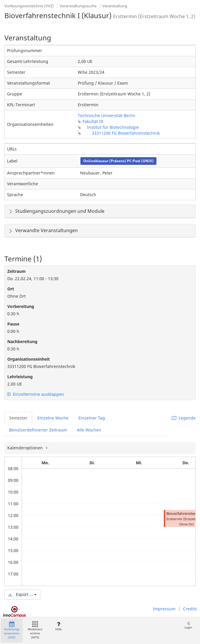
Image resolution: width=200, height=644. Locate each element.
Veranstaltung (115, 6)
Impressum (164, 609)
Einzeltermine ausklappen (36, 394)
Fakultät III (93, 121)
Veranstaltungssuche (78, 6)
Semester (18, 418)
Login (188, 625)
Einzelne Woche (53, 418)
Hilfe (58, 626)
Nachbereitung (22, 341)
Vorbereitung (21, 306)
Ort (11, 289)
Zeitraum (17, 271)
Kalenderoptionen (26, 448)
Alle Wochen (89, 430)
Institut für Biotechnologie (113, 127)
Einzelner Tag (92, 418)
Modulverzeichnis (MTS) (35, 630)
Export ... (22, 594)
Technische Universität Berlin (107, 115)
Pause (13, 324)
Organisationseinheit (29, 359)
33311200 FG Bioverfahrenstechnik (126, 133)
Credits (190, 609)
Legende (184, 418)
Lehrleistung (20, 377)
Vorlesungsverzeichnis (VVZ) (29, 6)
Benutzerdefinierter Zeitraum (38, 430)
